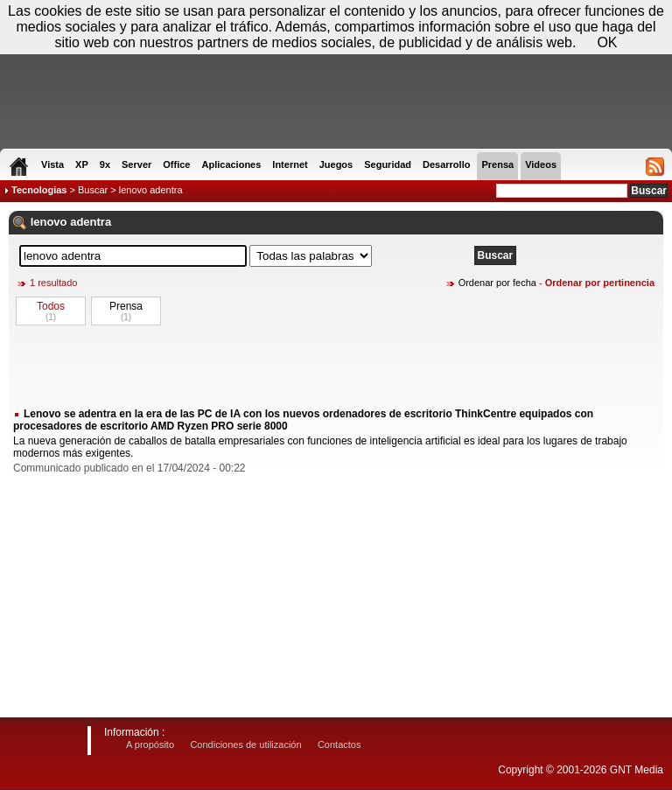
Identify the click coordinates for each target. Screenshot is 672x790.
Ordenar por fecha (497, 283)
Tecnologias (39, 190)
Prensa (126, 306)
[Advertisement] (336, 366)
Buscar (93, 190)
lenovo (49, 222)
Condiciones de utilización (245, 745)
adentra (91, 222)
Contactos (339, 745)
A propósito (150, 745)
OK (607, 42)
